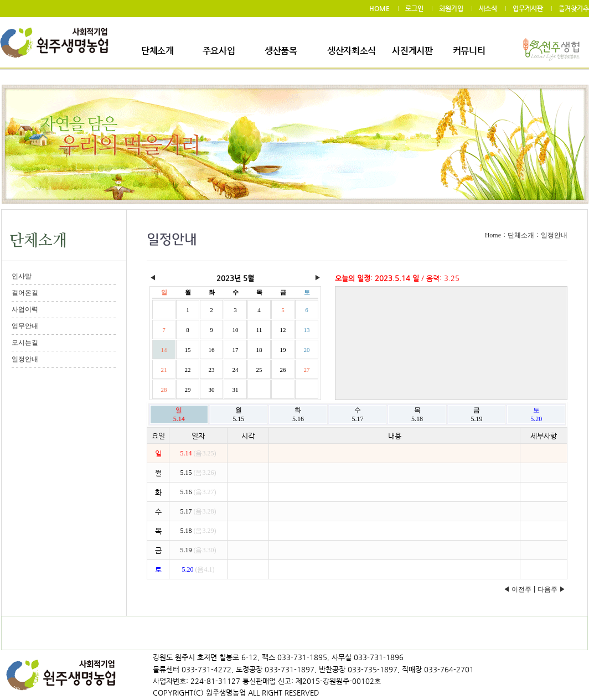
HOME (379, 8)
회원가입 (451, 8)
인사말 (22, 276)
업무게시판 (528, 8)
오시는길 (25, 343)
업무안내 (25, 326)
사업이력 (25, 309)
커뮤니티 (469, 51)
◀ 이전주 (517, 589)
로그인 (414, 8)
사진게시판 (412, 51)
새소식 (488, 8)
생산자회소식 (352, 51)
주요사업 (219, 51)
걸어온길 (25, 293)
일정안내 (25, 359)
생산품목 (281, 51)
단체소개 (157, 51)
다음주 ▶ (552, 589)
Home (493, 235)
